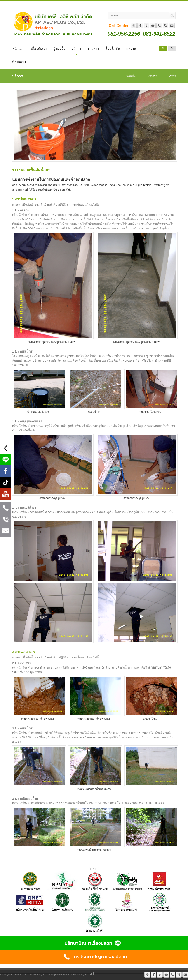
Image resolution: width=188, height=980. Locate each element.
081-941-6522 (159, 34)
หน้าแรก (18, 48)
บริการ (76, 48)
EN (172, 48)
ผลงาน (131, 48)
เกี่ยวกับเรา (39, 48)
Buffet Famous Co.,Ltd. (75, 975)
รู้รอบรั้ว (59, 48)
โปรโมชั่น (113, 48)
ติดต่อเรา (19, 62)
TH (163, 48)
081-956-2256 (124, 34)
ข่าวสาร (93, 48)
